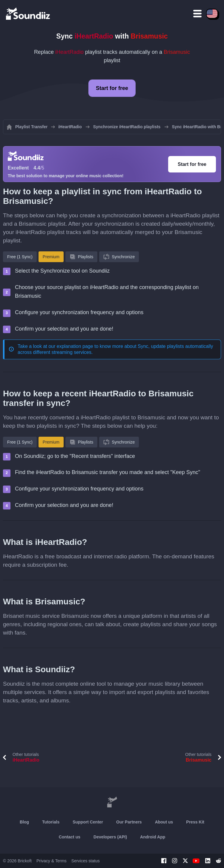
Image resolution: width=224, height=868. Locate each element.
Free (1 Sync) (20, 257)
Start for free (112, 88)
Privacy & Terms (52, 861)
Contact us (70, 837)
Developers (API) (110, 837)
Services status (86, 861)
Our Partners (129, 822)
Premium (51, 257)
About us (164, 822)
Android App (153, 837)
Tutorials (51, 822)
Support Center (88, 822)
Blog (24, 822)
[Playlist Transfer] (28, 13)
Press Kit (195, 822)
